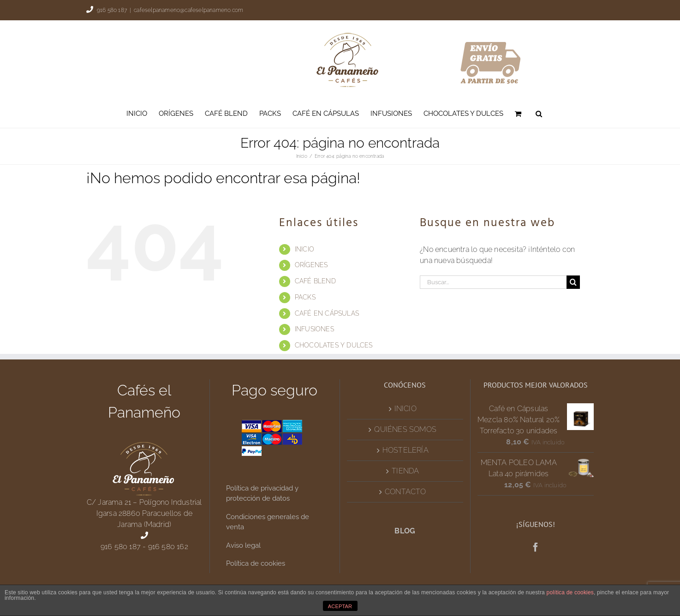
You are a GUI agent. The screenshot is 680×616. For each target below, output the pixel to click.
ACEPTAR (340, 606)
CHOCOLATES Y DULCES (334, 345)
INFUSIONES (314, 329)
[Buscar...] (493, 282)
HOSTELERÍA (406, 450)
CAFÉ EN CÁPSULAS (327, 313)
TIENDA (405, 471)
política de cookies (570, 592)
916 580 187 (112, 10)
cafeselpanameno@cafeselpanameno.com (188, 10)
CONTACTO (406, 492)
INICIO (304, 249)
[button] (539, 114)
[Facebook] (536, 547)
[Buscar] (573, 282)
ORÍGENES (311, 265)
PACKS (305, 297)
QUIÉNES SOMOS (405, 429)
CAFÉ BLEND (315, 281)
